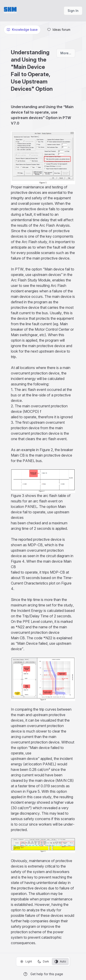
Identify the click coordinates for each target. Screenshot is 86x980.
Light (26, 962)
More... (66, 53)
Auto (60, 962)
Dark (43, 962)
